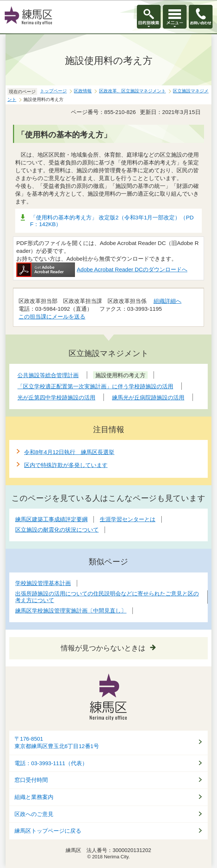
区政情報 (83, 91)
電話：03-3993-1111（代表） (51, 763)
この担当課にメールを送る (52, 316)
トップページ (53, 91)
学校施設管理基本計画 (43, 583)
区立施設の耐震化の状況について (57, 530)
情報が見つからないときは (103, 648)
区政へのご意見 (34, 814)
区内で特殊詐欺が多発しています (66, 465)
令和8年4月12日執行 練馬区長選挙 (69, 452)
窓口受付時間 (31, 780)
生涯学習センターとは (128, 519)
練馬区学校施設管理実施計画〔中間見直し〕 (71, 611)
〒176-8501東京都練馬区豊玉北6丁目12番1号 (57, 743)
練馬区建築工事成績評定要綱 (51, 519)
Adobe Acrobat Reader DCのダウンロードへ (102, 269)
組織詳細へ (167, 301)
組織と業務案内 (34, 797)
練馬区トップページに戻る (48, 831)
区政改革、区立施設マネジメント (132, 91)
